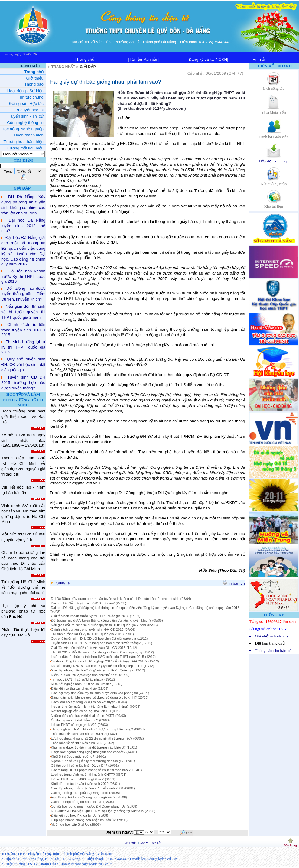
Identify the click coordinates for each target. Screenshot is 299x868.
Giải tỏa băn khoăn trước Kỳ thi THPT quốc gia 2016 (23, 276)
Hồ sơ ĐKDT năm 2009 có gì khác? (77, 779)
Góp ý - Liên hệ (150, 843)
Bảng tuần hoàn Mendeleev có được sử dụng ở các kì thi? (94, 697)
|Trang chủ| (85, 59)
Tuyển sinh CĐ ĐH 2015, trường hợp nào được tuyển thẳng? (23, 383)
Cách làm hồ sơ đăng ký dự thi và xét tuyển (83, 702)
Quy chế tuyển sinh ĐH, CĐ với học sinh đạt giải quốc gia (23, 364)
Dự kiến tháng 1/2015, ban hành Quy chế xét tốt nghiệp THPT (97, 666)
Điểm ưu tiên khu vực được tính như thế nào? (85, 675)
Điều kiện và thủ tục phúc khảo (74, 688)
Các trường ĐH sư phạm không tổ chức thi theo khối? (91, 770)
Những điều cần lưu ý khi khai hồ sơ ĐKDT (83, 716)
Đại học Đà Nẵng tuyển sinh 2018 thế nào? (23, 225)
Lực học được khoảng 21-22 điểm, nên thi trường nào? (91, 738)
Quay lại (60, 583)
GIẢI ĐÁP (88, 67)
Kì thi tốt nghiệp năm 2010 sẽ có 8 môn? (81, 684)
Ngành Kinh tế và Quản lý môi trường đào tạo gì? (88, 761)
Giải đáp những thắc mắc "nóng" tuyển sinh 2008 (87, 788)
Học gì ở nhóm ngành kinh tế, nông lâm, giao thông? (90, 707)
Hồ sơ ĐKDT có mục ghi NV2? (74, 725)
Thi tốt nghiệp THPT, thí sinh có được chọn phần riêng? (92, 729)
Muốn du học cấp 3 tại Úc (70, 824)
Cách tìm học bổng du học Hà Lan (76, 802)
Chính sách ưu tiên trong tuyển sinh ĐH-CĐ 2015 (23, 330)
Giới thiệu (131, 843)
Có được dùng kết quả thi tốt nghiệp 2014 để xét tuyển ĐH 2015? (99, 661)
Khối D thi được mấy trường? (72, 756)
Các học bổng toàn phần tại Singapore (79, 793)
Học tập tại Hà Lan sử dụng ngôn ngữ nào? (83, 797)
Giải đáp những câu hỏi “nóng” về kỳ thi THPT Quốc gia (92, 670)
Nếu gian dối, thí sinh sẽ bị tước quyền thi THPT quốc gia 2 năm (23, 312)
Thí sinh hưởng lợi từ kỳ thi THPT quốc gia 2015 (23, 347)
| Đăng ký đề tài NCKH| (207, 59)
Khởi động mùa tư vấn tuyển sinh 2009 (80, 784)
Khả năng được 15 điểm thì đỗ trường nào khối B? (89, 747)
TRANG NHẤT (63, 67)
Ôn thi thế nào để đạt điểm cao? (74, 720)
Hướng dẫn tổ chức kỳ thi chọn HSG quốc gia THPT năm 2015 (97, 657)
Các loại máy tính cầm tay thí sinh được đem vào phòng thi (95, 693)
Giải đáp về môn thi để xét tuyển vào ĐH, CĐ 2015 (88, 648)
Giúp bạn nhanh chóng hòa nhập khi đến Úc (83, 820)
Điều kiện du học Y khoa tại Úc (74, 815)
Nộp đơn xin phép (274, 159)
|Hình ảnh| (260, 59)
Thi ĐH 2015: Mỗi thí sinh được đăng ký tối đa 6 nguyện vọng (96, 652)
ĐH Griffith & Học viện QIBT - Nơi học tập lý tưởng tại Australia (97, 811)
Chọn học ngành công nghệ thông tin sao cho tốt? (88, 752)
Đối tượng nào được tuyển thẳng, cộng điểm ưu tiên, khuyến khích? (23, 294)
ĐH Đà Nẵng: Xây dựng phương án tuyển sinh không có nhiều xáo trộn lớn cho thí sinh (115, 599)
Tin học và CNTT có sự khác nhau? (78, 679)
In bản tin (234, 583)
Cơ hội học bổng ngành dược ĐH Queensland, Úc (88, 806)
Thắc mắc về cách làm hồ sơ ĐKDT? (79, 734)
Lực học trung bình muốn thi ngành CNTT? (83, 775)
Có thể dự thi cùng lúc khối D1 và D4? (79, 766)
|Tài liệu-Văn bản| (144, 59)
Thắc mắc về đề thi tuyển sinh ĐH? (77, 743)
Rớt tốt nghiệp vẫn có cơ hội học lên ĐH (81, 711)
